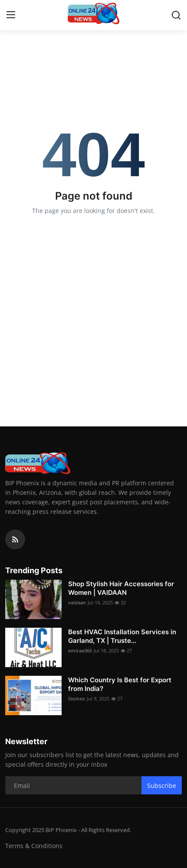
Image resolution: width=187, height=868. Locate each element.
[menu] (11, 15)
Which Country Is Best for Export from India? (120, 684)
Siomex (77, 699)
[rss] (15, 539)
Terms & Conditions (34, 846)
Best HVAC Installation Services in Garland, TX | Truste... (122, 636)
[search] (176, 15)
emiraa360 (80, 650)
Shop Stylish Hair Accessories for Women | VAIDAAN (121, 588)
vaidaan (77, 602)
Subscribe (162, 786)
